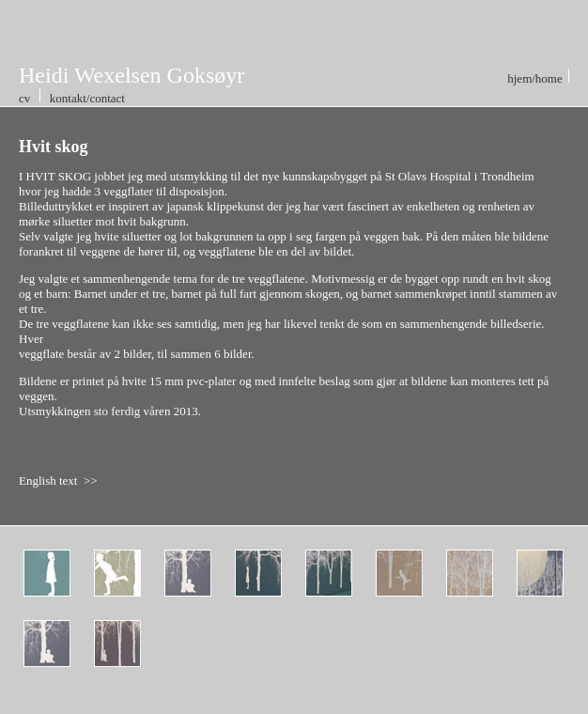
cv (26, 98)
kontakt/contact (86, 98)
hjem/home (536, 78)
